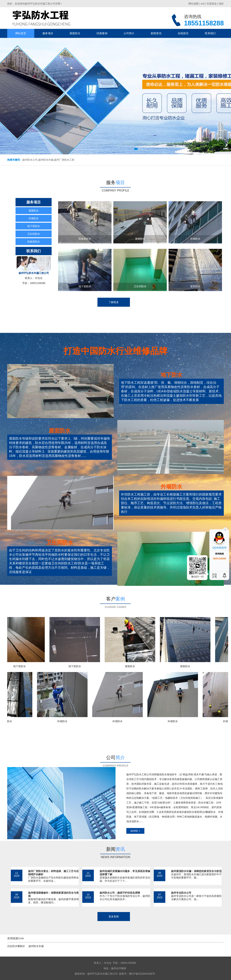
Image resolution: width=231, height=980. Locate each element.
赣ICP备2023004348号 (142, 974)
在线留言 (183, 33)
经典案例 (102, 33)
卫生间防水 (34, 234)
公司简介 (129, 33)
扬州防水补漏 (36, 946)
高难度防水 (34, 242)
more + (135, 831)
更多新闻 (114, 917)
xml (202, 4)
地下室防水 (34, 226)
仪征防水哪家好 (16, 946)
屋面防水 (75, 33)
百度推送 (212, 4)
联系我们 (210, 33)
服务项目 (48, 33)
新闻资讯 (156, 33)
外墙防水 (34, 218)
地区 (221, 4)
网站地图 (193, 4)
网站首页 (21, 33)
